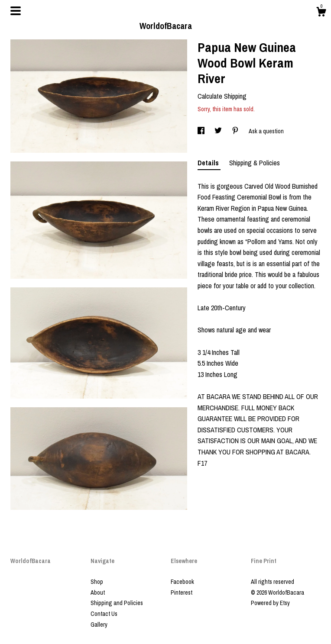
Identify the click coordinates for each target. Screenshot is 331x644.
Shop (97, 582)
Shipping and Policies (117, 603)
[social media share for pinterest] (236, 131)
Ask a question (266, 131)
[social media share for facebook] (202, 131)
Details (209, 163)
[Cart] (321, 13)
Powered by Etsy (270, 603)
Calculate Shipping (222, 96)
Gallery (99, 625)
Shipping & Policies (255, 163)
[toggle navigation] (16, 11)
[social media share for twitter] (219, 131)
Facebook (182, 582)
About (98, 592)
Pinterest (182, 592)
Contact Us (104, 614)
